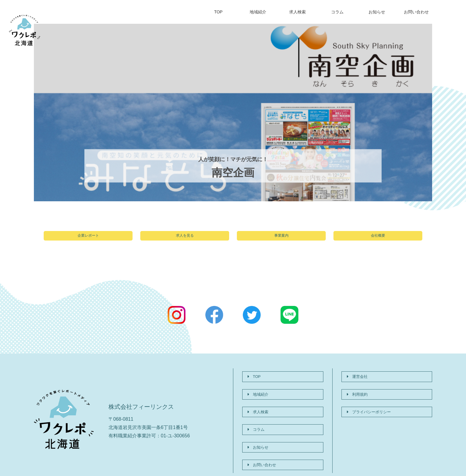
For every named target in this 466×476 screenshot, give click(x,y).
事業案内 (281, 239)
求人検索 (297, 12)
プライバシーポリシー (372, 404)
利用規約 (358, 392)
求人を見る (185, 239)
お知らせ (377, 12)
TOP (218, 12)
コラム (337, 12)
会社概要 (378, 239)
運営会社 (358, 380)
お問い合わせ (416, 12)
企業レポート (88, 239)
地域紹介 (258, 12)
